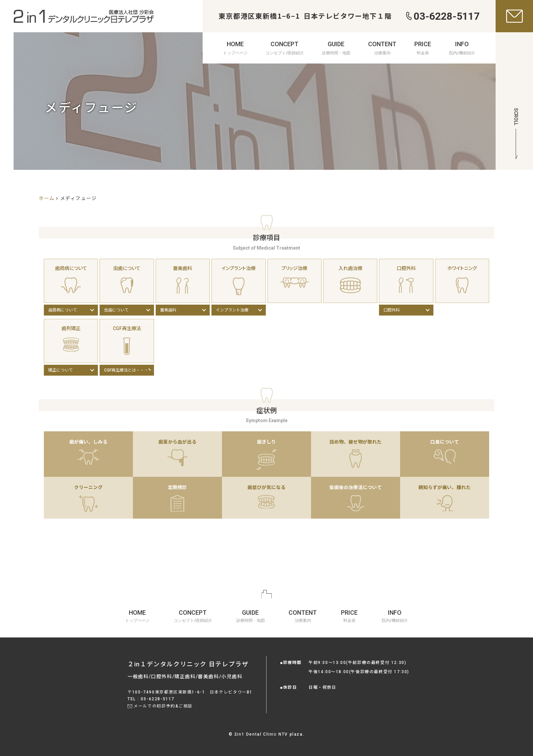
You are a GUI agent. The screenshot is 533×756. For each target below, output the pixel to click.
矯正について (61, 370)
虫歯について (116, 310)
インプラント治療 (232, 310)
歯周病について (63, 310)
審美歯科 (168, 310)
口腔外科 (392, 310)
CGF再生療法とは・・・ (126, 370)
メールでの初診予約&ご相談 (163, 706)
